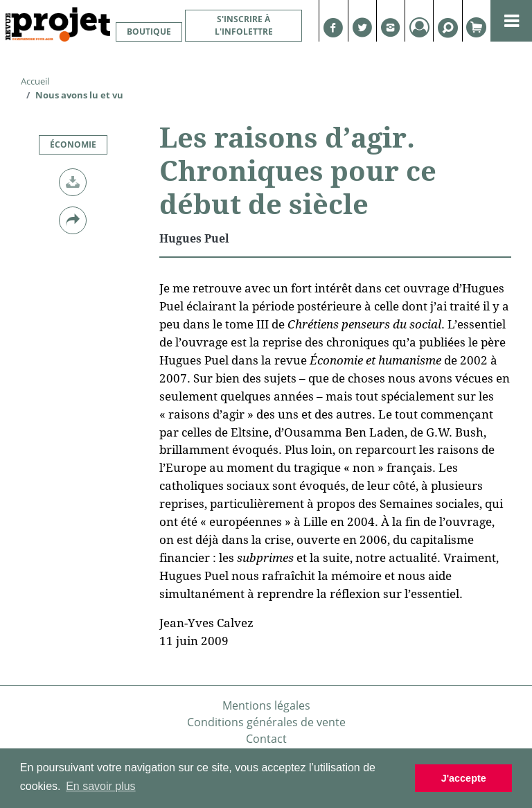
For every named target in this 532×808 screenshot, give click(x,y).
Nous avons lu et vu (79, 95)
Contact (266, 739)
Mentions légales (266, 705)
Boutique (149, 32)
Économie (73, 144)
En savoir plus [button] (101, 786)
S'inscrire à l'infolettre (244, 25)
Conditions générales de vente (266, 722)
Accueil (35, 81)
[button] (73, 182)
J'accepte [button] (464, 778)
